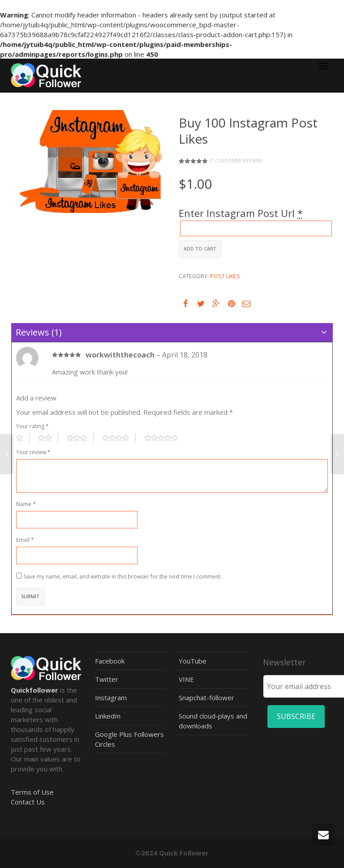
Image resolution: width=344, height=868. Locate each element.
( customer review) (236, 160)
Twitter (107, 679)
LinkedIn (108, 716)
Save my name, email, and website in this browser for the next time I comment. (123, 577)
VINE (186, 679)
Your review (33, 452)
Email (25, 540)
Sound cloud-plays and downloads (213, 721)
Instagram (111, 698)
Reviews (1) (39, 332)
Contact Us (28, 802)
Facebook (110, 661)
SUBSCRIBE (296, 716)
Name (26, 504)
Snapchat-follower (206, 698)
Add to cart (200, 249)
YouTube (193, 661)
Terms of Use (32, 792)
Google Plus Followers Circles (129, 739)
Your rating (32, 426)
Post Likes (225, 276)
